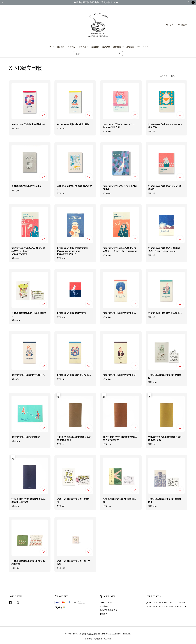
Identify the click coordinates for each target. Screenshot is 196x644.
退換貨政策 (98, 639)
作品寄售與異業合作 (109, 610)
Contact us (106, 603)
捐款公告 (104, 614)
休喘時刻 (72, 47)
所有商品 (82, 47)
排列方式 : (164, 76)
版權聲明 (88, 639)
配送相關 (104, 606)
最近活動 (95, 47)
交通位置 (130, 47)
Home (51, 47)
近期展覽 (106, 47)
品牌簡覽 (108, 639)
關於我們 (61, 47)
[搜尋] (119, 53)
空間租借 (117, 47)
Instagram (143, 47)
